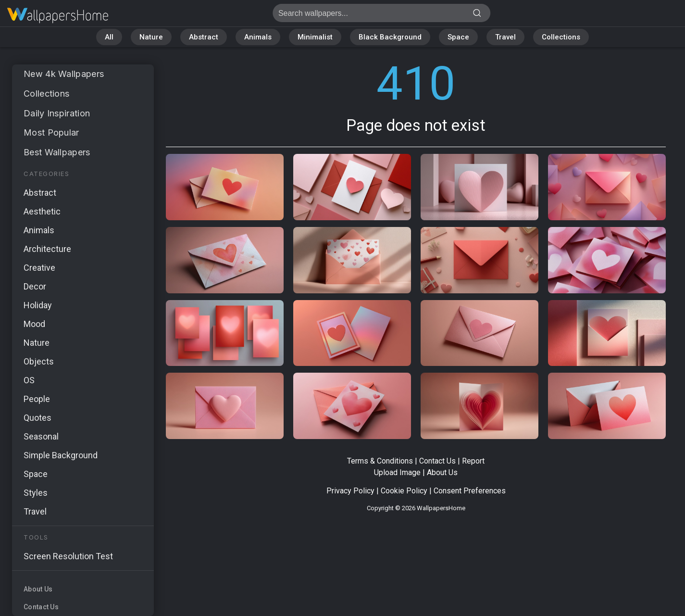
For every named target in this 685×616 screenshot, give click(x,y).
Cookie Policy (404, 491)
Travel (505, 37)
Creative (39, 268)
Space (458, 37)
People (37, 399)
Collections (561, 37)
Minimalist (315, 37)
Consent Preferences (470, 491)
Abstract (204, 37)
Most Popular (51, 132)
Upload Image (397, 472)
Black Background (390, 37)
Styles (36, 493)
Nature (151, 37)
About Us (38, 589)
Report (473, 461)
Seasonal (41, 436)
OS (29, 380)
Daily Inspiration (57, 113)
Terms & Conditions (380, 461)
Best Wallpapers (57, 152)
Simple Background (61, 455)
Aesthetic (42, 211)
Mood (34, 324)
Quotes (37, 418)
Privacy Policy (350, 491)
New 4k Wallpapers (64, 74)
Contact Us (41, 607)
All (109, 37)
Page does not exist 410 (58, 16)
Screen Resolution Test (68, 556)
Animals (258, 37)
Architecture (47, 249)
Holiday (38, 305)
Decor (35, 286)
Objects (39, 361)
